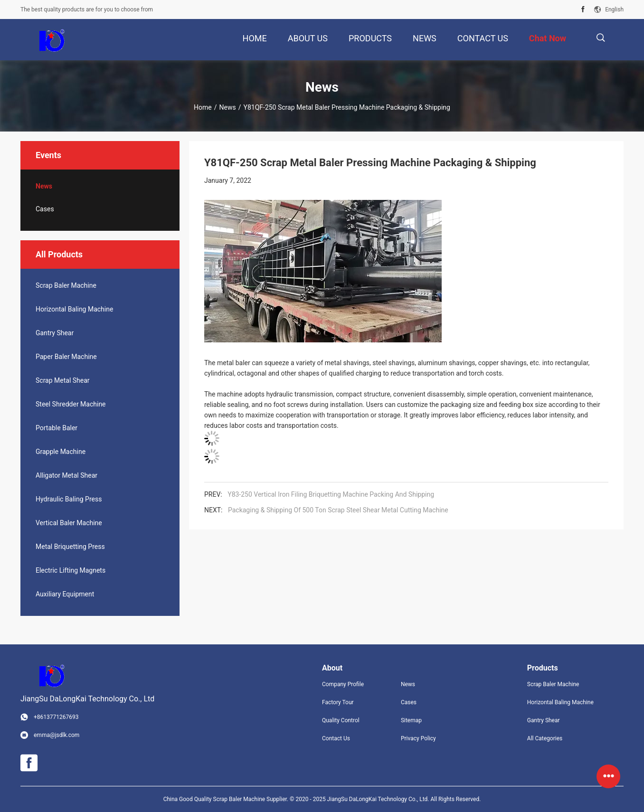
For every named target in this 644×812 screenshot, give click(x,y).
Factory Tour (338, 702)
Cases (45, 209)
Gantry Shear (55, 333)
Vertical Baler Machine (69, 523)
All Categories (545, 738)
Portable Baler (57, 428)
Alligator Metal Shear (66, 475)
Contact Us (336, 738)
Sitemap (411, 720)
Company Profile (343, 684)
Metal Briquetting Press (70, 547)
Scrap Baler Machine (66, 285)
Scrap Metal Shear (63, 380)
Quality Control (341, 720)
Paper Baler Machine (66, 357)
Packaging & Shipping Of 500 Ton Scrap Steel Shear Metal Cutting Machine (338, 510)
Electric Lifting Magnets (71, 570)
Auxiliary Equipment (65, 594)
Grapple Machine (61, 452)
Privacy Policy (418, 738)
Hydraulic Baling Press (69, 499)
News (228, 107)
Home (203, 107)
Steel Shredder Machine (71, 404)
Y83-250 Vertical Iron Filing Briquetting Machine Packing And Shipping (331, 494)
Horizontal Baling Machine (74, 309)
